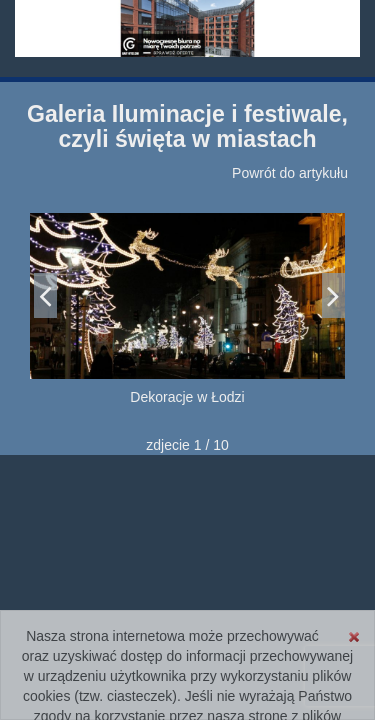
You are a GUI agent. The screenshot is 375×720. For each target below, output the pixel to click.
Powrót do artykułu (290, 173)
